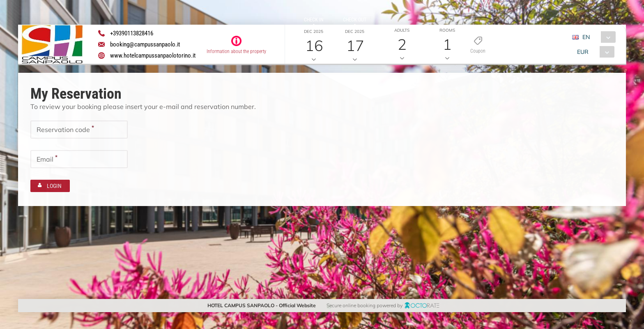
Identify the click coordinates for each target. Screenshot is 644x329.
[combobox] (597, 37)
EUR (582, 52)
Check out (355, 20)
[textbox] (79, 129)
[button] (512, 44)
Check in (314, 20)
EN (586, 37)
